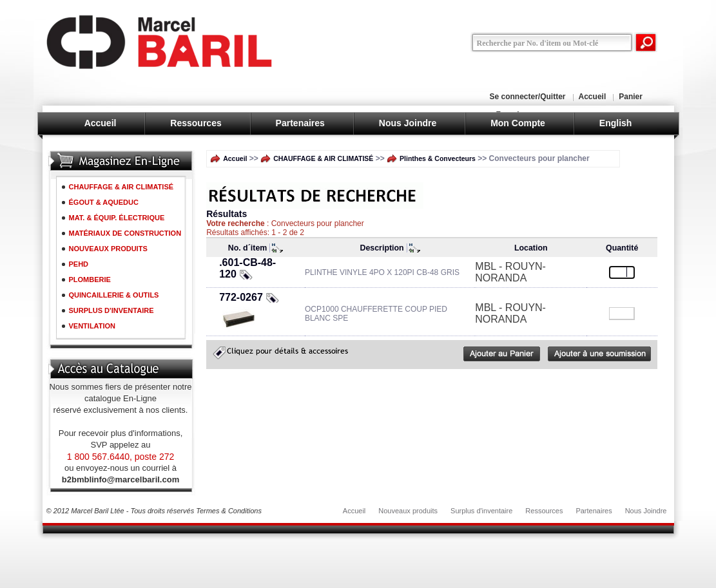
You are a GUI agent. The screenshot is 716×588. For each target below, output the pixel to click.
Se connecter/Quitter (528, 97)
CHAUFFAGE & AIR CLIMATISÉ (121, 187)
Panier (631, 97)
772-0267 (241, 297)
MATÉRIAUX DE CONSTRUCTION (125, 233)
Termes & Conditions (229, 511)
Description (382, 248)
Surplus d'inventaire (481, 511)
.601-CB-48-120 (247, 268)
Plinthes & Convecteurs (438, 158)
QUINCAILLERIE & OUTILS (114, 295)
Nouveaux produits (408, 511)
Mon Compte (518, 123)
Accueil (593, 97)
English (616, 123)
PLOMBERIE (90, 280)
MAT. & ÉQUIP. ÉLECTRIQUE (117, 218)
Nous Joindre (408, 123)
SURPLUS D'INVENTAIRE (111, 310)
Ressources (196, 123)
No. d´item (248, 248)
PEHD (79, 264)
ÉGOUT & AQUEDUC (104, 202)
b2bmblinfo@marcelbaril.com (121, 479)
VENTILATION (92, 326)
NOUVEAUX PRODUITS (108, 249)
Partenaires (300, 123)
